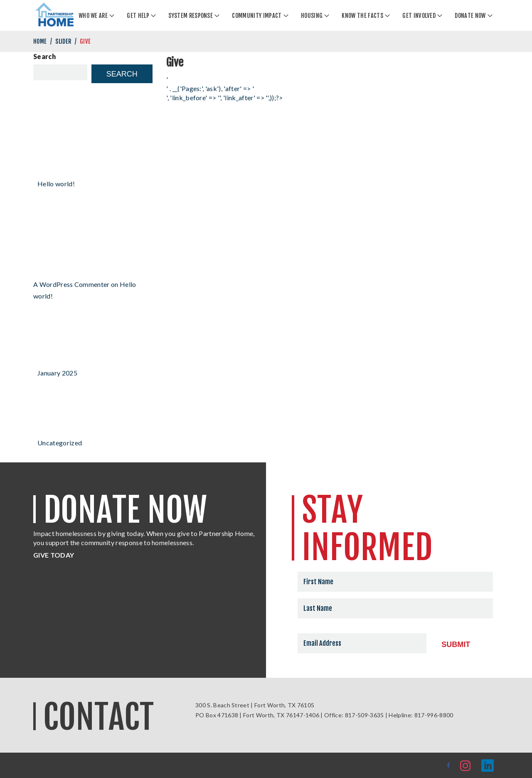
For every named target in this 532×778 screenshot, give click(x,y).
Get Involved (419, 16)
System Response (191, 16)
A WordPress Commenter (71, 284)
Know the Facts (362, 16)
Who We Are (93, 16)
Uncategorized (60, 443)
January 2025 (57, 373)
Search (44, 56)
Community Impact (257, 16)
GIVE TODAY (54, 555)
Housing (312, 16)
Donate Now (470, 16)
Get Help (138, 16)
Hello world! (56, 184)
